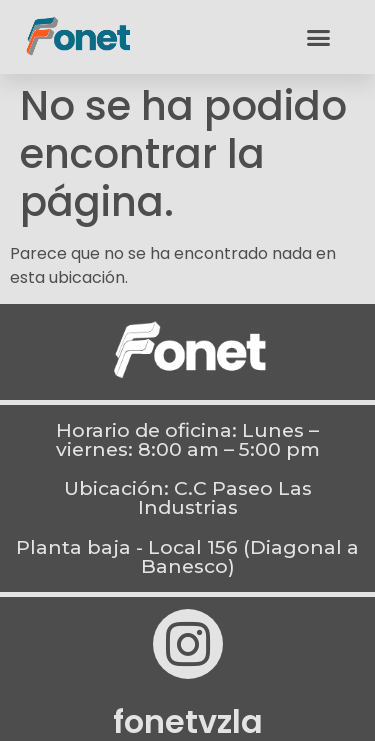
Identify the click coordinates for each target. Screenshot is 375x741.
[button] (319, 37)
